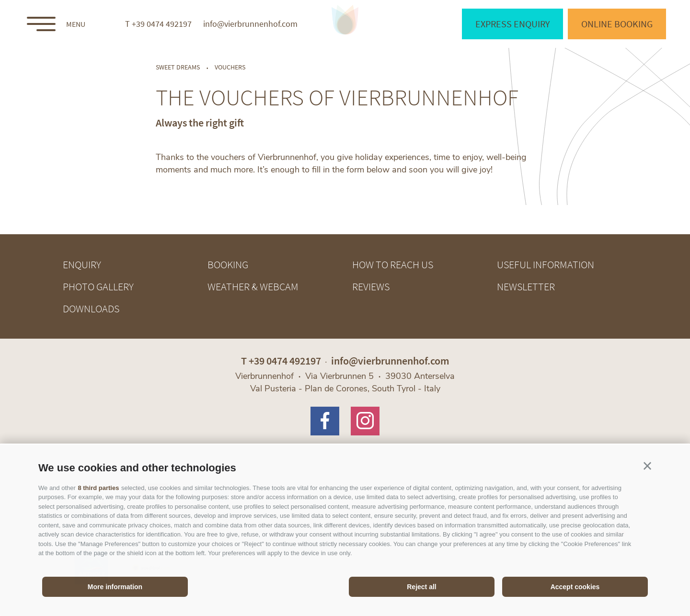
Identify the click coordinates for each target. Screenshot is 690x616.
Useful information (546, 264)
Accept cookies (575, 587)
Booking (228, 264)
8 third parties (98, 488)
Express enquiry (513, 24)
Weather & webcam (253, 286)
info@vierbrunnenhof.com (250, 24)
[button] (647, 466)
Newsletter (526, 286)
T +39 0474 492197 (158, 24)
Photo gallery (98, 286)
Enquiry (82, 264)
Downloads (91, 308)
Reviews (371, 286)
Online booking (617, 24)
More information (115, 587)
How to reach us (393, 264)
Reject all (421, 587)
